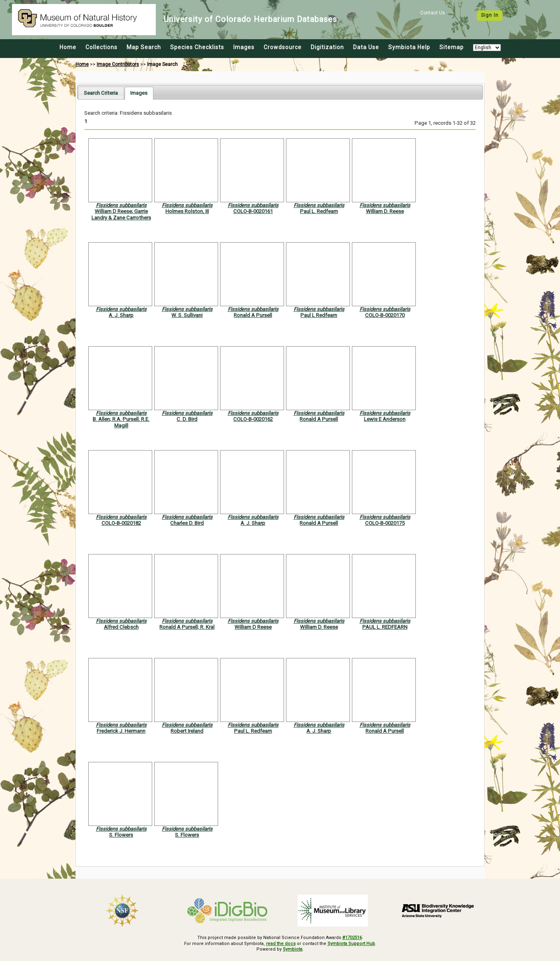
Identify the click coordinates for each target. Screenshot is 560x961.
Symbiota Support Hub (351, 944)
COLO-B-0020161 (253, 211)
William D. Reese (385, 211)
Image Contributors (118, 64)
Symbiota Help (409, 47)
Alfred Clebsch (121, 627)
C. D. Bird (187, 419)
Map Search (144, 47)
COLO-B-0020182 (121, 523)
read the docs (281, 944)
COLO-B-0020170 (385, 315)
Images (244, 47)
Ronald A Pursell (253, 315)
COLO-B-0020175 (385, 523)
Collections (101, 47)
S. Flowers (121, 835)
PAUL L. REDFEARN (385, 627)
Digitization (327, 47)
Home (68, 47)
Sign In (490, 15)
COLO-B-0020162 (253, 419)
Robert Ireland (187, 731)
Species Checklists (197, 47)
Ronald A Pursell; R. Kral (187, 627)
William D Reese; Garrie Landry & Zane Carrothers (121, 214)
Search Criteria (101, 93)
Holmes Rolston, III (187, 211)
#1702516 (352, 938)
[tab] (101, 93)
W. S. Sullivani (187, 315)
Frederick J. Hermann (121, 731)
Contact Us (433, 13)
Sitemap (452, 47)
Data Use (366, 47)
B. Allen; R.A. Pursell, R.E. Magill (121, 422)
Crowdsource (283, 47)
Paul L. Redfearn (319, 211)
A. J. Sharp (121, 315)
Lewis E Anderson (385, 419)
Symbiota (293, 949)
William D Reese (253, 627)
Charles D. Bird (187, 523)
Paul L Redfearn (319, 315)
